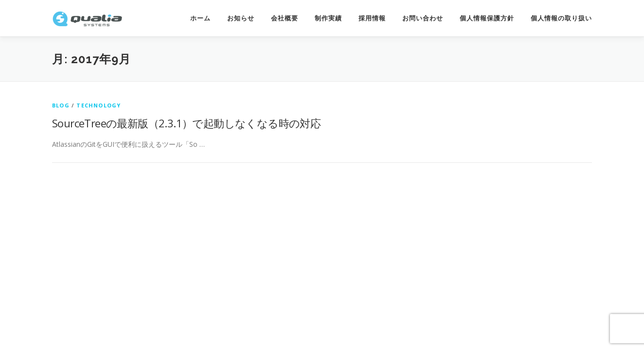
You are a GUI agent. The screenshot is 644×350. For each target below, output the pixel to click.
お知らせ (241, 18)
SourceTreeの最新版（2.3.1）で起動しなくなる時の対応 (186, 123)
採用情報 (372, 18)
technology (98, 105)
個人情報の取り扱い (561, 18)
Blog (61, 105)
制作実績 (328, 18)
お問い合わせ (423, 18)
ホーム (200, 18)
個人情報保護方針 (487, 18)
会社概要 (285, 18)
